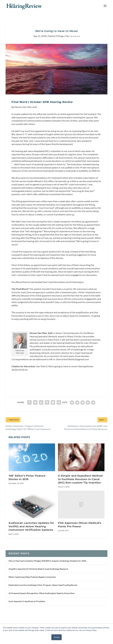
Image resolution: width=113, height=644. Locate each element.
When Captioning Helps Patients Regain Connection (32, 602)
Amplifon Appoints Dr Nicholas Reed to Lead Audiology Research (38, 594)
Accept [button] (57, 637)
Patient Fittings (56, 43)
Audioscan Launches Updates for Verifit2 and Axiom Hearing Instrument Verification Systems (31, 548)
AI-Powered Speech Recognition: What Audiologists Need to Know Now (42, 618)
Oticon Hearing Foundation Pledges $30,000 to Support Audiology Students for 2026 (47, 586)
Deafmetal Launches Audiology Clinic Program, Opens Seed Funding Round (43, 610)
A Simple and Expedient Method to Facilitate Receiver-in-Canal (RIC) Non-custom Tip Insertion (80, 501)
